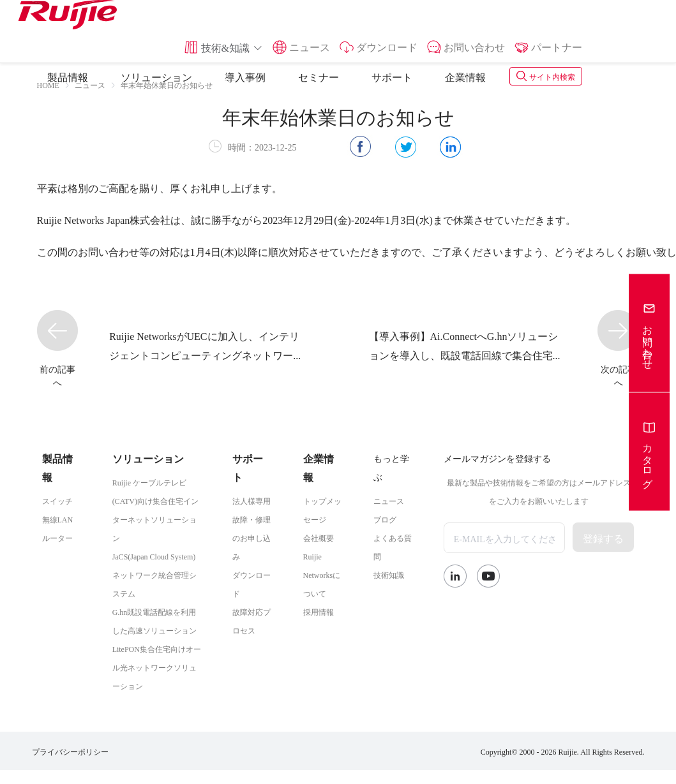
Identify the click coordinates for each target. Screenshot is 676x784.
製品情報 (68, 76)
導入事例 (245, 76)
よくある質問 (393, 546)
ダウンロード (252, 583)
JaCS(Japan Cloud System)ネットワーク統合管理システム (154, 574)
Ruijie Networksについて (322, 574)
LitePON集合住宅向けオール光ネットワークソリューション (157, 667)
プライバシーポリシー (70, 751)
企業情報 (465, 76)
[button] (223, 47)
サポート (392, 76)
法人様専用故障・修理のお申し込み (252, 528)
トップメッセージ (322, 509)
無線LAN (58, 519)
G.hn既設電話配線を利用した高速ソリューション (154, 620)
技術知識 (389, 574)
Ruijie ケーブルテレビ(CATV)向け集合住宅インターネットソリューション (155, 509)
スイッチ (57, 500)
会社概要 (319, 537)
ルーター (57, 537)
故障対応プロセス (252, 620)
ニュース (389, 500)
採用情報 (319, 611)
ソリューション (156, 76)
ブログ (385, 519)
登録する (603, 537)
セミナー (319, 76)
